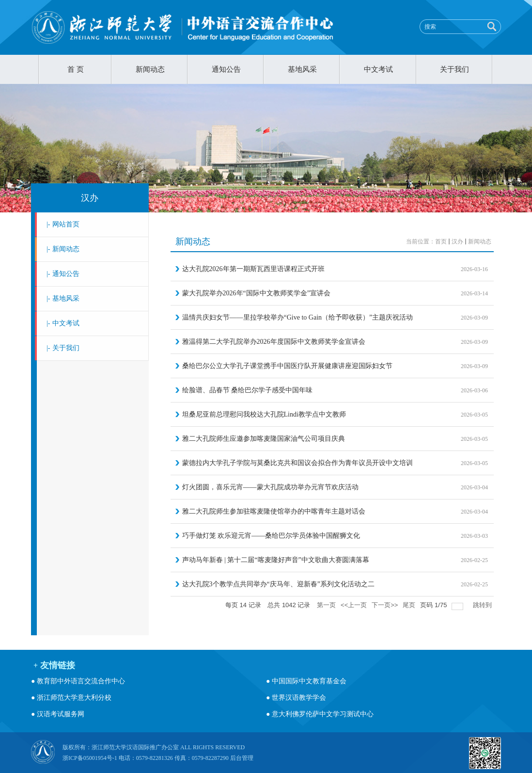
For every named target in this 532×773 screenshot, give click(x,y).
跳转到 (483, 605)
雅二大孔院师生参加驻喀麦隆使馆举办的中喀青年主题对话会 (274, 511)
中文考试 (378, 69)
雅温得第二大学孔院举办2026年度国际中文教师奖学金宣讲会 (274, 342)
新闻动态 (150, 69)
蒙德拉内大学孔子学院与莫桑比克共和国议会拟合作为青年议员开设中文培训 (297, 463)
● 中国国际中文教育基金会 (306, 681)
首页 (441, 242)
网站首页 (63, 224)
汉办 (90, 198)
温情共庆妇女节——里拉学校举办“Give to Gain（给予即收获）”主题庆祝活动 (298, 317)
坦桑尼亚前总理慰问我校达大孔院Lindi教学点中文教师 (264, 414)
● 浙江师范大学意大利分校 (71, 698)
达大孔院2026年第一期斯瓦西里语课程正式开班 (253, 269)
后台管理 (242, 758)
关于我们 (454, 69)
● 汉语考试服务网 (58, 714)
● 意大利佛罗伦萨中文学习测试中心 (320, 714)
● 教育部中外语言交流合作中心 (78, 681)
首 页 (76, 69)
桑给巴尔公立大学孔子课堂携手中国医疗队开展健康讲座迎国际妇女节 (287, 366)
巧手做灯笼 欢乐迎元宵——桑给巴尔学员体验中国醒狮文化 (271, 536)
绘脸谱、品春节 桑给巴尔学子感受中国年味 (248, 390)
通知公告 (226, 69)
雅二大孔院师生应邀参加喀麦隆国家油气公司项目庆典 (264, 439)
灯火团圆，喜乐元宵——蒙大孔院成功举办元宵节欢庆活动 (270, 487)
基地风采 (302, 69)
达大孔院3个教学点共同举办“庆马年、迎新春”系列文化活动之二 (278, 584)
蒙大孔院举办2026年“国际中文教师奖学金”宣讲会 (256, 293)
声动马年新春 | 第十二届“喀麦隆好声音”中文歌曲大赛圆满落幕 (276, 560)
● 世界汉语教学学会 (296, 698)
